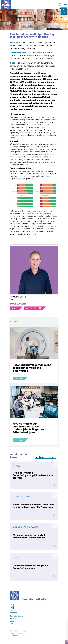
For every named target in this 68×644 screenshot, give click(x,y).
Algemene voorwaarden (20, 631)
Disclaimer (14, 636)
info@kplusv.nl (16, 618)
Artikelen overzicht (46, 457)
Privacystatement (17, 633)
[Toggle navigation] (65, 4)
